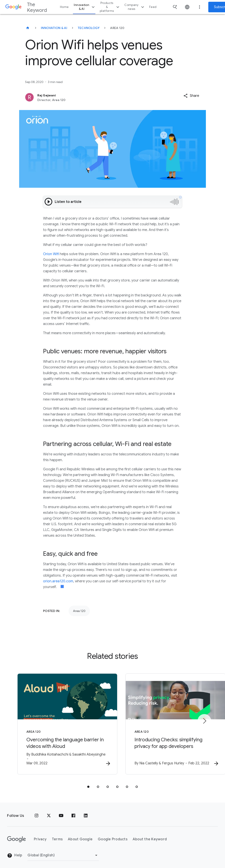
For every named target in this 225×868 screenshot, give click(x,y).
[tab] (88, 783)
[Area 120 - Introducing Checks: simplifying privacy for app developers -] (170, 722)
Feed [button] (153, 7)
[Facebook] (73, 812)
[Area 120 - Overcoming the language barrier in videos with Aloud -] (55, 722)
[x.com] (49, 812)
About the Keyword (150, 836)
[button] (191, 96)
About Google (80, 836)
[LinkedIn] (86, 812)
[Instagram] (36, 812)
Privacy (40, 836)
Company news (135, 7)
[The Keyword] (28, 28)
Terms (57, 836)
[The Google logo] (16, 836)
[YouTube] (61, 812)
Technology (89, 28)
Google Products (113, 836)
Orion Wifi (51, 254)
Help (15, 852)
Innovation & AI (85, 7)
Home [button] (64, 7)
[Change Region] (63, 852)
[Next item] (204, 719)
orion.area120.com (58, 581)
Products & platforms (110, 7)
